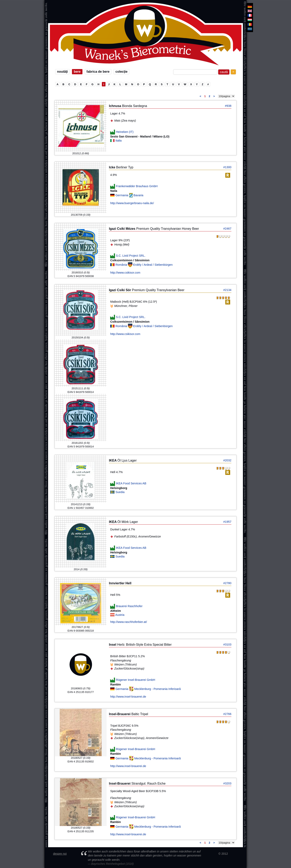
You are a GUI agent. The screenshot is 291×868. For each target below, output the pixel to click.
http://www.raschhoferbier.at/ (129, 622)
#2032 (227, 460)
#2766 (227, 714)
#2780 (227, 583)
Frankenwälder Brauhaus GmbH (137, 186)
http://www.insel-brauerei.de (128, 697)
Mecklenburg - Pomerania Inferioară (158, 689)
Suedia (120, 492)
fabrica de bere (98, 72)
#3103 (227, 644)
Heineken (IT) (125, 132)
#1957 (227, 522)
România (122, 265)
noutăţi (62, 72)
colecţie (121, 72)
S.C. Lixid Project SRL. (131, 256)
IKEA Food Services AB (131, 483)
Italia (118, 141)
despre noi (60, 854)
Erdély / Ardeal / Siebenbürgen (153, 265)
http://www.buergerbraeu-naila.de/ (132, 203)
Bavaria (139, 195)
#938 (228, 106)
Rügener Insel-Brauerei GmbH (135, 680)
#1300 (227, 167)
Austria (120, 615)
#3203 (227, 783)
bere (77, 72)
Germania (122, 195)
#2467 (227, 229)
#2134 (227, 290)
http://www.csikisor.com (125, 273)
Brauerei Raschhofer (129, 606)
